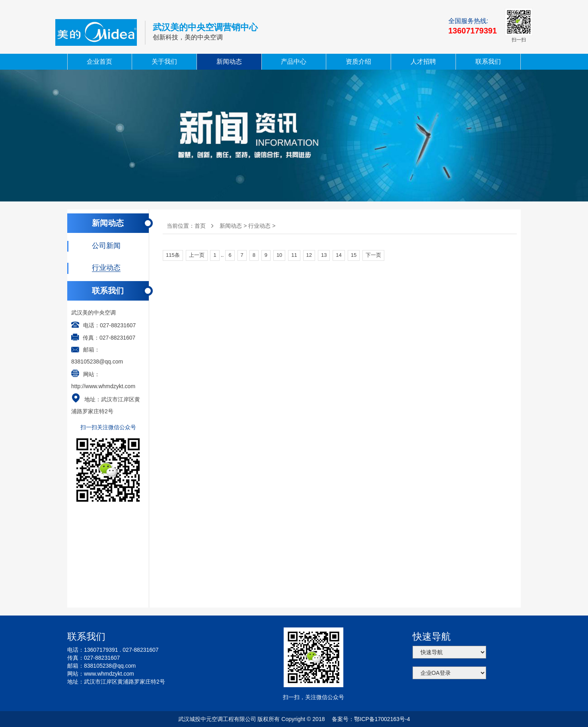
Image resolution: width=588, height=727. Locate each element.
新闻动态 (229, 62)
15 (354, 255)
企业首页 (99, 62)
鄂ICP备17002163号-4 (382, 719)
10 (279, 255)
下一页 (373, 255)
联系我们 (488, 62)
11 (294, 255)
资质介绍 (358, 62)
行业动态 (259, 226)
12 (309, 255)
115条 (173, 255)
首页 (200, 226)
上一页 (197, 255)
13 (324, 255)
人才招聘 (423, 62)
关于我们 (164, 62)
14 (339, 255)
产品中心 (294, 62)
